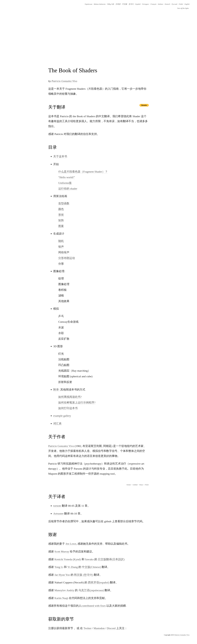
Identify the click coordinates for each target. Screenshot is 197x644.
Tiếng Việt (110, 4)
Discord (111, 628)
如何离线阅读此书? (70, 397)
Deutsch (167, 4)
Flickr (147, 485)
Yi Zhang (73, 567)
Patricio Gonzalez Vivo (64, 81)
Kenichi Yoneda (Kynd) (68, 559)
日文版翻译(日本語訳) (111, 559)
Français (153, 4)
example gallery (62, 416)
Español (138, 4)
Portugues (146, 4)
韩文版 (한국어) (84, 575)
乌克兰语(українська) (91, 590)
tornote (57, 506)
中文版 (125, 4)
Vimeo (141, 485)
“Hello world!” (67, 177)
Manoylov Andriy (64, 590)
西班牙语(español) (99, 582)
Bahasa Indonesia (100, 4)
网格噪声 (64, 252)
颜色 (61, 209)
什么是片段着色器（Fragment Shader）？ (83, 172)
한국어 (131, 4)
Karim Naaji (61, 598)
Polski (181, 4)
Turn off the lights (183, 8)
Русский (175, 4)
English (187, 4)
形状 (61, 215)
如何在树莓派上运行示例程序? (77, 402)
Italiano (161, 4)
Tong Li (59, 567)
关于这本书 (60, 156)
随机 (61, 241)
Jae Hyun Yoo (62, 575)
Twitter (129, 485)
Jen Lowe (71, 544)
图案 (61, 226)
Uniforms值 (65, 183)
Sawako (89, 559)
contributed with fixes (94, 606)
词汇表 (57, 423)
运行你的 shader (68, 189)
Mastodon (99, 628)
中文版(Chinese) (91, 567)
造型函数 (64, 203)
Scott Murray (62, 552)
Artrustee (58, 514)
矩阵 (61, 220)
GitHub (135, 485)
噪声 (61, 247)
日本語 (118, 4)
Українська (88, 4)
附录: (56, 390)
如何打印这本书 (68, 408)
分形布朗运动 (67, 258)
